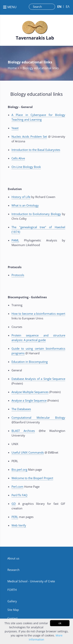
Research (13, 570)
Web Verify (19, 525)
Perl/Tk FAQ (19, 495)
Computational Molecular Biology (38, 418)
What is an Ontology (25, 205)
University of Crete (42, 581)
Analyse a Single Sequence (29, 400)
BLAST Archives (23, 431)
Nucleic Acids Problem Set (29, 137)
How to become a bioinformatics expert (38, 314)
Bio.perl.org (19, 469)
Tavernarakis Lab (35, 38)
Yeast (15, 128)
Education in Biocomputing (30, 362)
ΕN (59, 7)
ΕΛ (68, 7)
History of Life (21, 197)
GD (14, 504)
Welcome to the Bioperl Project (32, 478)
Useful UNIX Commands (28, 452)
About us (13, 558)
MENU (10, 7)
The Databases (21, 409)
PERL (15, 517)
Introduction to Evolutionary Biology (36, 214)
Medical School (17, 581)
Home (13, 68)
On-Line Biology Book (26, 167)
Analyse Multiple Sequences (30, 392)
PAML (15, 240)
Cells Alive (18, 158)
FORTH (12, 590)
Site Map (13, 610)
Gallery (12, 601)
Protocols (18, 275)
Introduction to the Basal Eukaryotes (36, 150)
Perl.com (17, 487)
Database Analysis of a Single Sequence (38, 379)
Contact (12, 618)
